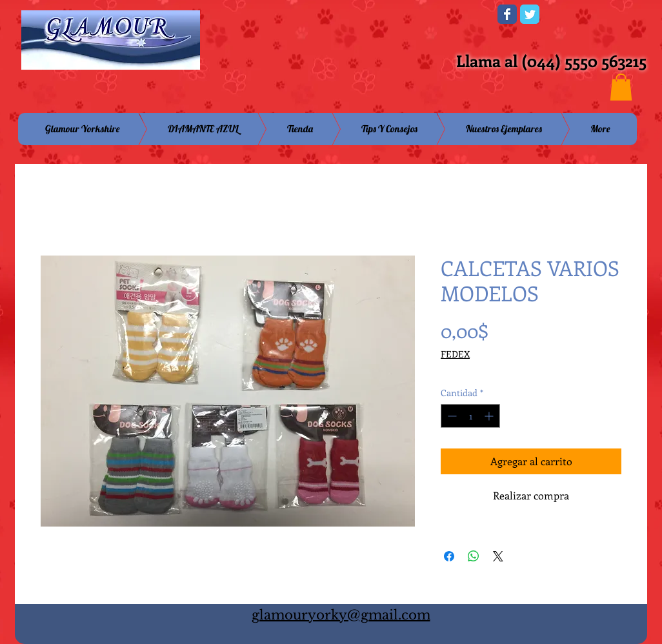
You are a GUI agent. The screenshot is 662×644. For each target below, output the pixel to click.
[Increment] (490, 416)
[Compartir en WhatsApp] (474, 556)
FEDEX (455, 354)
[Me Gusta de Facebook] (408, 18)
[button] (621, 87)
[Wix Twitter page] (530, 14)
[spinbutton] (470, 416)
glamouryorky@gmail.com (341, 615)
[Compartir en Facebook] (449, 556)
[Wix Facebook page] (507, 14)
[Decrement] (451, 416)
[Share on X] (498, 556)
